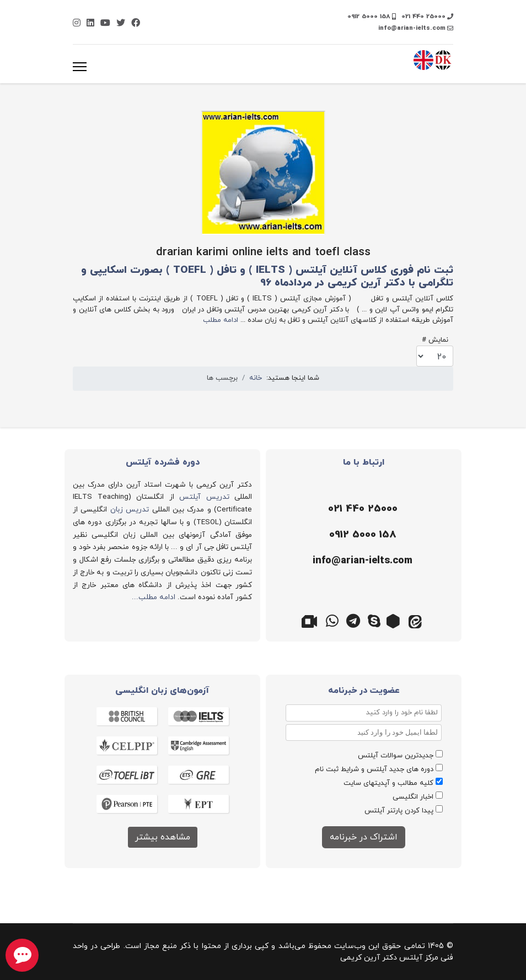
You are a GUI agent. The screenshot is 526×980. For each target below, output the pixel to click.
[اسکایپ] (374, 620)
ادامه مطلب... (154, 597)
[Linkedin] (90, 24)
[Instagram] (77, 24)
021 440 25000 (423, 17)
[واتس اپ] (332, 620)
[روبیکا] (395, 620)
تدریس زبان (130, 510)
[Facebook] (136, 24)
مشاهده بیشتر (163, 837)
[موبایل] (361, 535)
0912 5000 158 (369, 17)
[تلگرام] (353, 620)
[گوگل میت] (312, 620)
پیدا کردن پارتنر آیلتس (399, 811)
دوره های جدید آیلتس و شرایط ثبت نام (374, 769)
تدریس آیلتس (204, 497)
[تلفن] (361, 509)
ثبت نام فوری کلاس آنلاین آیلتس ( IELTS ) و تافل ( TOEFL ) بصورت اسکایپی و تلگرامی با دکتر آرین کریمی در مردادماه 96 (267, 277)
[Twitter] (121, 24)
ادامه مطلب (221, 320)
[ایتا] (416, 620)
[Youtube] (105, 24)
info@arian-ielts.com (412, 28)
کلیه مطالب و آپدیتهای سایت (388, 783)
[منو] (80, 67)
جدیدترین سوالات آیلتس (396, 756)
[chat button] (22, 955)
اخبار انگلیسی (413, 797)
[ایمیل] (361, 561)
